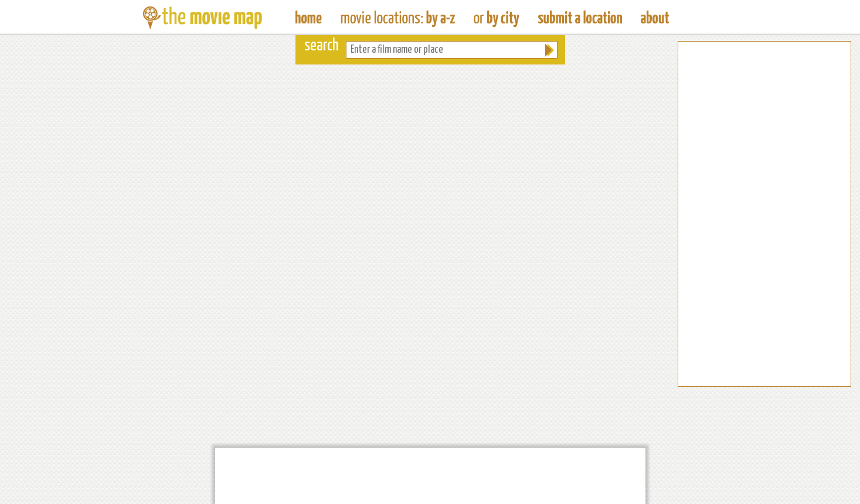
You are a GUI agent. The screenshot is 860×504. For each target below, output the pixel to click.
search (322, 46)
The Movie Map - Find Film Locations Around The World (309, 18)
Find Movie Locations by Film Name (398, 18)
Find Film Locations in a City (497, 18)
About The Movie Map (655, 18)
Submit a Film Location (580, 18)
